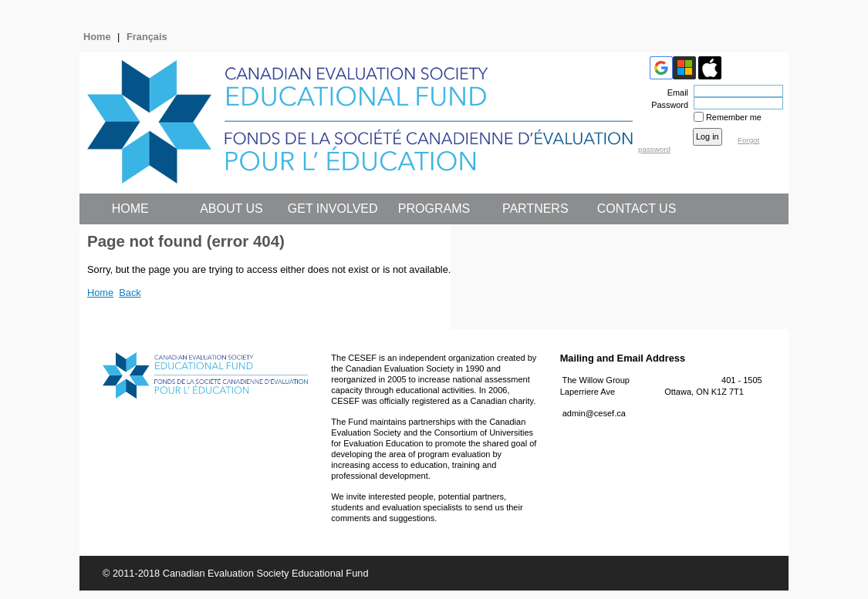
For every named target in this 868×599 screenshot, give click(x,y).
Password (667, 105)
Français (147, 37)
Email (675, 93)
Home (97, 37)
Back (130, 293)
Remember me (734, 117)
